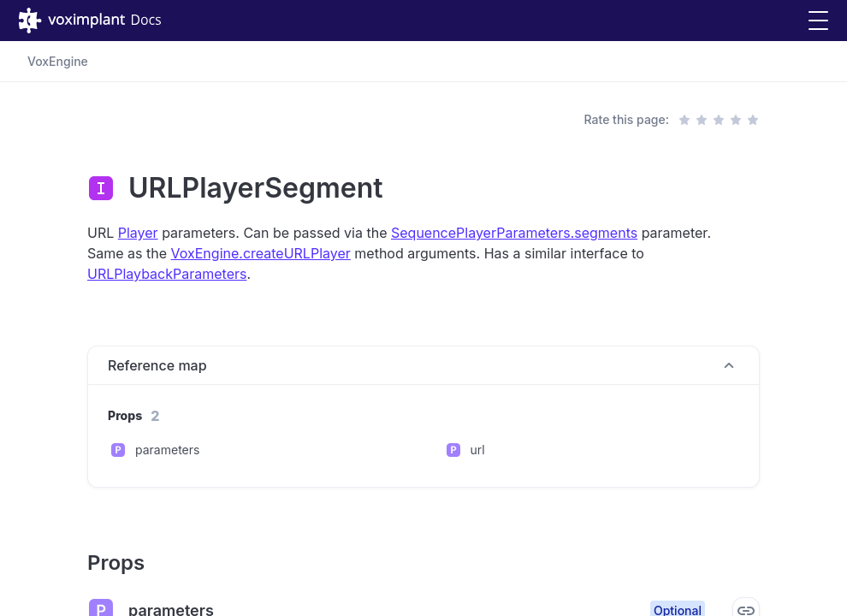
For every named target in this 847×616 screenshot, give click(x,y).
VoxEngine (58, 61)
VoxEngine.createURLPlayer (261, 253)
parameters (167, 450)
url (478, 450)
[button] (818, 21)
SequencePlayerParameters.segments (514, 233)
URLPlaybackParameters (167, 274)
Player (138, 233)
